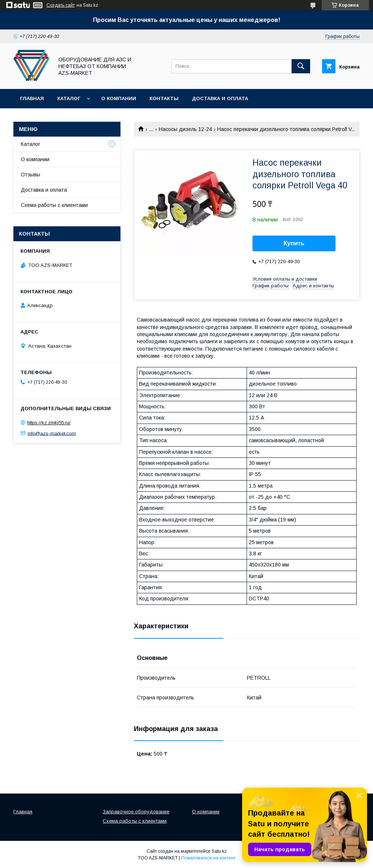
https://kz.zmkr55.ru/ (49, 423)
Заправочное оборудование (136, 812)
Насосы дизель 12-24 (185, 129)
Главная (32, 98)
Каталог (69, 98)
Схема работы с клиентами (54, 205)
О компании (119, 98)
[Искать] (301, 66)
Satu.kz (219, 851)
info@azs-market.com (52, 433)
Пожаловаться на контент (208, 858)
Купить (294, 243)
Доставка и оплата (220, 98)
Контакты (164, 98)
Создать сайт (61, 5)
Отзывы (30, 175)
